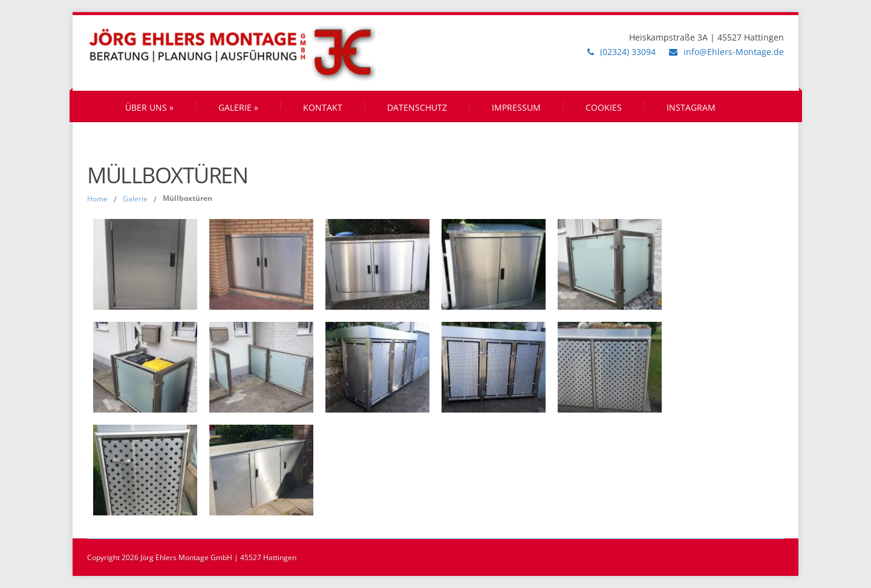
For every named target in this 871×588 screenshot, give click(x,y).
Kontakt (323, 107)
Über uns (149, 107)
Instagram (691, 107)
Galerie (238, 107)
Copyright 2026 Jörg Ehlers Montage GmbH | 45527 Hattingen (192, 557)
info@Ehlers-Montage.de (734, 52)
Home (97, 199)
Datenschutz (417, 107)
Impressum (516, 107)
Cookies (604, 107)
